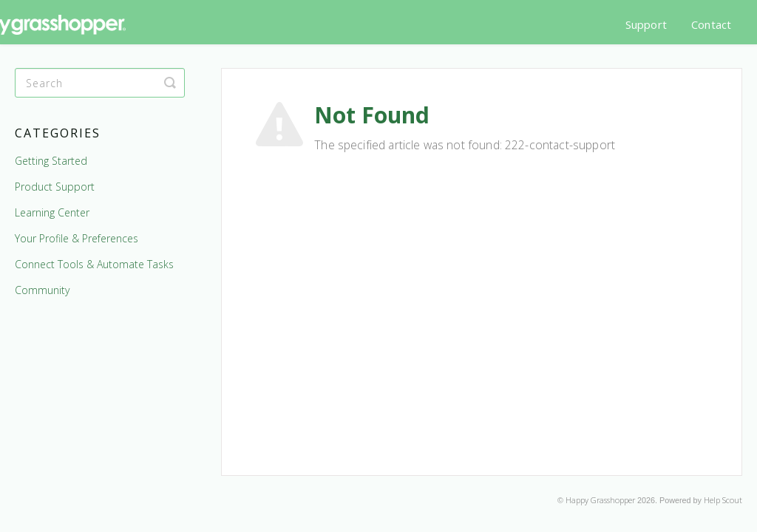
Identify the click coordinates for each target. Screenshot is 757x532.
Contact (711, 24)
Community (42, 290)
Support (646, 24)
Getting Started (51, 161)
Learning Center (52, 212)
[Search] (100, 83)
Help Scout (723, 500)
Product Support (55, 187)
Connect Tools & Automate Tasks (94, 264)
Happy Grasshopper (600, 500)
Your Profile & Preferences (77, 238)
